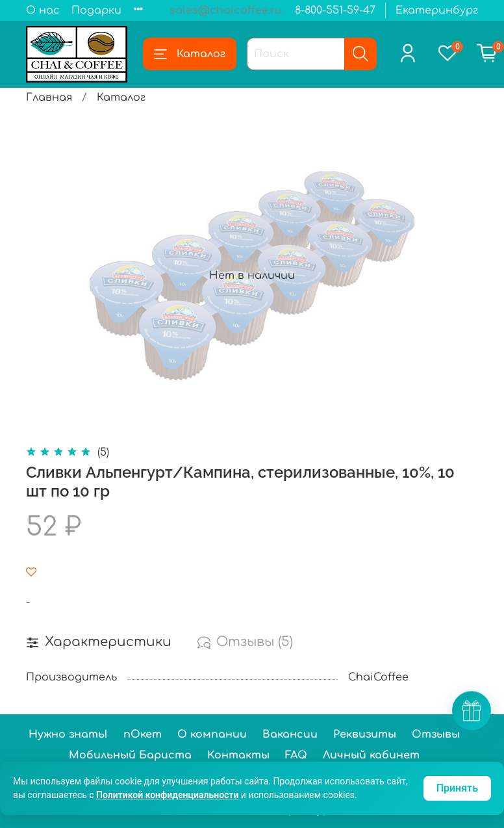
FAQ (296, 755)
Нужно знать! (68, 734)
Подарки (96, 10)
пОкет (143, 734)
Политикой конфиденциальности (167, 795)
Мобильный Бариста (130, 755)
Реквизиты (365, 734)
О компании (212, 734)
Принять (457, 788)
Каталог (190, 54)
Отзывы (436, 734)
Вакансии (290, 734)
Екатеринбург (437, 10)
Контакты (238, 755)
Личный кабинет (371, 755)
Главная (49, 97)
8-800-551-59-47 (335, 10)
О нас (43, 10)
